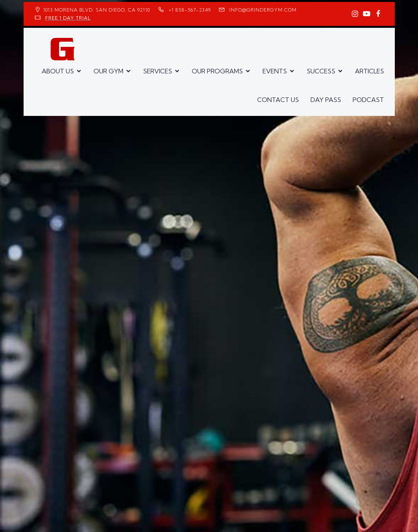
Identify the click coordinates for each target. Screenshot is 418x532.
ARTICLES (369, 71)
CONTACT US (278, 100)
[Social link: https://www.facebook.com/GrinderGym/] (378, 14)
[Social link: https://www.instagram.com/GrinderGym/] (355, 14)
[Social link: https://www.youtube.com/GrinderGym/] (367, 14)
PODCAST (368, 100)
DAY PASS (326, 100)
